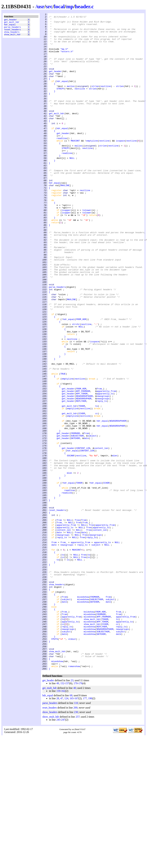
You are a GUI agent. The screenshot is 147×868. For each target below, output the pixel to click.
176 (80, 815)
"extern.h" (67, 59)
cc (97, 494)
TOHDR (82, 485)
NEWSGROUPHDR (84, 476)
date (86, 523)
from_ (100, 464)
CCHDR (82, 494)
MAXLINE (65, 220)
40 (75, 819)
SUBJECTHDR (77, 520)
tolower (87, 250)
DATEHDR (75, 523)
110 (76, 834)
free (77, 622)
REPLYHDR (81, 479)
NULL (72, 187)
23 (72, 812)
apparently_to (105, 470)
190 (90, 830)
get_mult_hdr (12, 23)
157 (67, 815)
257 (78, 848)
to (97, 485)
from (86, 517)
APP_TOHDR (82, 470)
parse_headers (12, 29)
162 (63, 822)
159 (58, 822)
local (59, 6)
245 (58, 851)
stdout (72, 764)
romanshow (74, 797)
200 (75, 839)
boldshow (89, 732)
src (49, 6)
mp (70, 6)
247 (63, 851)
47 (62, 830)
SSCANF (71, 544)
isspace (121, 166)
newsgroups (103, 473)
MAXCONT (75, 166)
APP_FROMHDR (83, 467)
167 (76, 830)
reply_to (102, 479)
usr (41, 6)
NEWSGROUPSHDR (84, 473)
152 (62, 815)
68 (71, 827)
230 (76, 843)
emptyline (92, 166)
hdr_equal (10, 26)
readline (62, 163)
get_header (10, 20)
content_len (101, 535)
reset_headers (12, 32)
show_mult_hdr (12, 38)
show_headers (12, 35)
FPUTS (55, 764)
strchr (76, 387)
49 (58, 815)
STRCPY (61, 104)
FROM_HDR (81, 381)
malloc (71, 101)
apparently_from (106, 467)
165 (72, 830)
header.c (84, 6)
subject (92, 520)
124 (66, 830)
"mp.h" (64, 56)
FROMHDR (75, 517)
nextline (106, 101)
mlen (115, 544)
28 (58, 830)
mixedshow (83, 714)
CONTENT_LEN (83, 535)
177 (85, 830)
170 (75, 815)
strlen (95, 101)
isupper (66, 250)
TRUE (63, 446)
